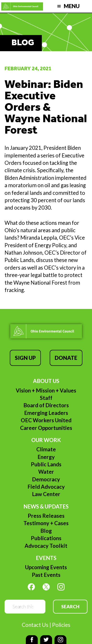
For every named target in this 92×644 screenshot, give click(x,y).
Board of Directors (46, 405)
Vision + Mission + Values (46, 390)
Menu (72, 6)
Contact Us (35, 625)
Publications (46, 538)
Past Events (46, 575)
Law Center (46, 494)
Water (46, 472)
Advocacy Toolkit (46, 546)
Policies (61, 625)
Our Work (46, 440)
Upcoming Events (46, 567)
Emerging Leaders (46, 413)
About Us (46, 381)
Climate (46, 449)
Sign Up (25, 358)
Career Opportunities (46, 428)
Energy (46, 457)
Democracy (46, 479)
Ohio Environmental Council (22, 6)
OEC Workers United (46, 420)
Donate (66, 358)
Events (46, 558)
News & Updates (46, 506)
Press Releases (46, 516)
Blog (46, 531)
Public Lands (46, 464)
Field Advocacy (46, 487)
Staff (46, 398)
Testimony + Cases (46, 523)
